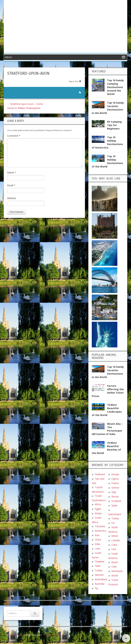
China (98, 540)
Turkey (99, 570)
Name (12, 173)
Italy (114, 492)
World (115, 575)
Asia (97, 535)
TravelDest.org (16, 635)
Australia (100, 584)
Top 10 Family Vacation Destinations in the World (108, 108)
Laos (98, 548)
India (97, 544)
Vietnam (99, 575)
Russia (115, 496)
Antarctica (100, 531)
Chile (114, 567)
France (115, 483)
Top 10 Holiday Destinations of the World (107, 161)
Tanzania (100, 526)
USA (114, 549)
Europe (115, 474)
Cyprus (115, 479)
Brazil (114, 562)
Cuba (114, 545)
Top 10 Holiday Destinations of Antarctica (107, 142)
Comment (14, 136)
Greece (115, 488)
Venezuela (117, 571)
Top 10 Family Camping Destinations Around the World (115, 87)
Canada (116, 540)
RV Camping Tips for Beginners (114, 125)
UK (113, 523)
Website (12, 198)
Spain (114, 505)
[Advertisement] (90, 27)
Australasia (101, 579)
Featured (100, 474)
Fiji (96, 588)
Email (11, 185)
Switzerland (115, 514)
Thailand (100, 561)
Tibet (98, 566)
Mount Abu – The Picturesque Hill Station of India (107, 429)
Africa (98, 504)
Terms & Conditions (52, 635)
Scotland (116, 501)
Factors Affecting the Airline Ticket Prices (108, 391)
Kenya (98, 513)
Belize (115, 536)
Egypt (98, 509)
